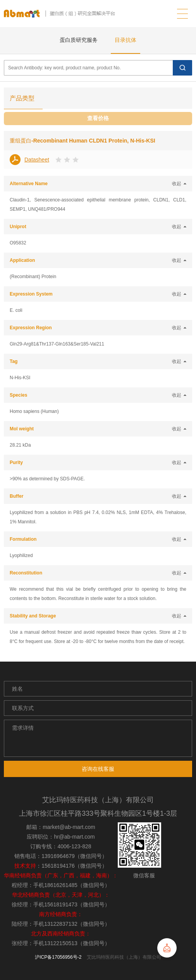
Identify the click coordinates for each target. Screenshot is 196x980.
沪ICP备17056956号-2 (58, 957)
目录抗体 (126, 40)
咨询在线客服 (98, 769)
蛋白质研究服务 (79, 40)
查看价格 (98, 118)
